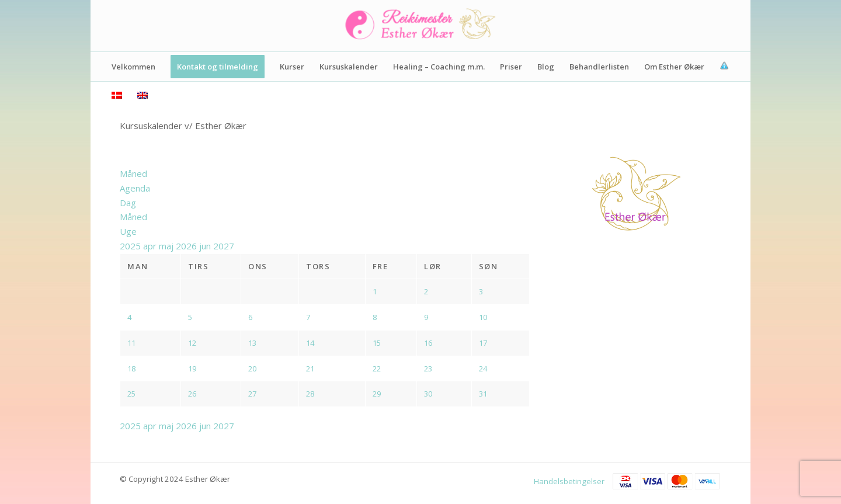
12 (192, 343)
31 (483, 394)
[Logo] (420, 26)
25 (131, 394)
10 (483, 317)
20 (252, 369)
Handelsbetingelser (569, 481)
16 (428, 343)
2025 (131, 246)
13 (252, 343)
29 (377, 394)
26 (192, 394)
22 (377, 369)
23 (428, 369)
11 (131, 343)
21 (310, 369)
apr (151, 246)
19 (192, 369)
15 (377, 343)
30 (428, 394)
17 (483, 343)
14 (310, 343)
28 (310, 394)
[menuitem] (133, 67)
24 (483, 369)
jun (206, 246)
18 (131, 369)
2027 (224, 246)
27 (252, 394)
